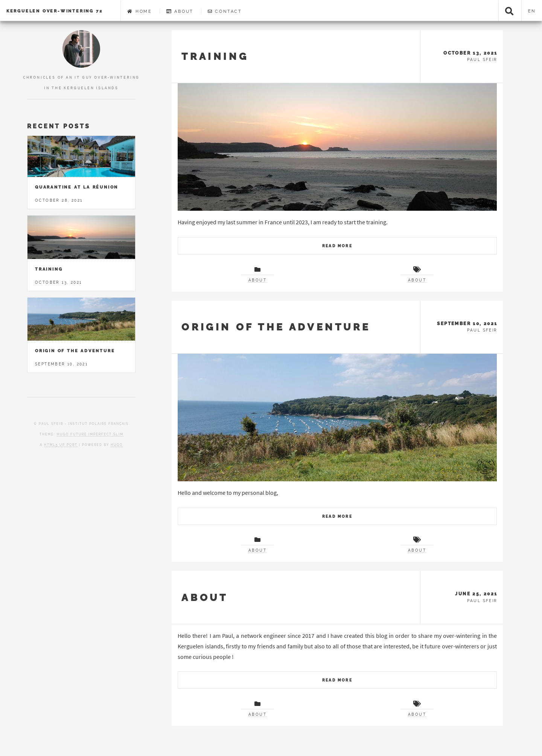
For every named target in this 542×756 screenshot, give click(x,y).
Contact (225, 11)
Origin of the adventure (276, 327)
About (180, 11)
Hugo (117, 445)
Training (215, 56)
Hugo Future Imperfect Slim (90, 434)
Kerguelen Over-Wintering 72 (55, 11)
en (532, 11)
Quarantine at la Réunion (77, 187)
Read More (337, 246)
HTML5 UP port (61, 445)
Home (140, 11)
